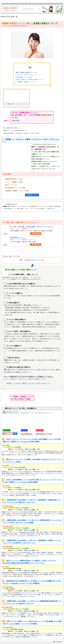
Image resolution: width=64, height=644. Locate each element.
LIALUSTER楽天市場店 (12, 569)
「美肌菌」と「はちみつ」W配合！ (32, 140)
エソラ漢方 (9, 589)
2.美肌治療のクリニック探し (24, 77)
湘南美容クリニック (19, 237)
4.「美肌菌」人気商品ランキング (25, 82)
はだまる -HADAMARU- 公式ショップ (16, 508)
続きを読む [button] (16, 121)
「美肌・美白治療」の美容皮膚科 (33, 227)
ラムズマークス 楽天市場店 (13, 629)
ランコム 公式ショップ (12, 447)
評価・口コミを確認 (29, 449)
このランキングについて (11, 411)
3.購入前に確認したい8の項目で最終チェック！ (30, 80)
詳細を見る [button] (38, 233)
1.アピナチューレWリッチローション (27, 75)
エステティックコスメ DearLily (14, 467)
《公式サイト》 (32, 195)
